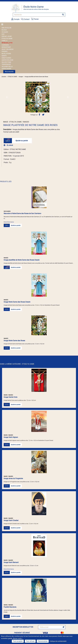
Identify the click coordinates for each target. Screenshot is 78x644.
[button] (7, 97)
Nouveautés (9, 72)
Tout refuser (30, 641)
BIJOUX (4, 30)
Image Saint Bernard (11, 562)
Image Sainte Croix (11, 397)
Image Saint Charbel (11, 520)
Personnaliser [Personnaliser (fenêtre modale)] (43, 641)
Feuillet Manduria (10, 607)
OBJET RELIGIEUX (8, 49)
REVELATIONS (6, 54)
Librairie (4, 77)
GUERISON (5, 45)
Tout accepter (18, 641)
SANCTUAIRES (6, 58)
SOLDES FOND (6, 62)
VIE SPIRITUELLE (7, 66)
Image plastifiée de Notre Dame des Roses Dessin (22, 260)
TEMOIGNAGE (6, 64)
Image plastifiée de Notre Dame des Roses (36, 77)
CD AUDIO (5, 32)
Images (21, 77)
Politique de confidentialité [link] (58, 641)
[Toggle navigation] (3, 24)
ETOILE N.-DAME (7, 38)
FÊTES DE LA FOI (7, 43)
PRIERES (4, 51)
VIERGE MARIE (6, 69)
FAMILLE (5, 41)
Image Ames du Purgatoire (13, 478)
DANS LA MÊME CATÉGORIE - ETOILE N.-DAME (17, 364)
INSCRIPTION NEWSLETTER (23, 627)
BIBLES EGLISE (7, 28)
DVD (3, 34)
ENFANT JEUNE (7, 36)
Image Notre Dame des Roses (14, 341)
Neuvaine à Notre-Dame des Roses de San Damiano (22, 213)
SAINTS (4, 56)
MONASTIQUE (6, 47)
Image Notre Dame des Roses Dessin (17, 302)
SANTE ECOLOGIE (7, 60)
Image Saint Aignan (11, 437)
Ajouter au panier (22, 141)
